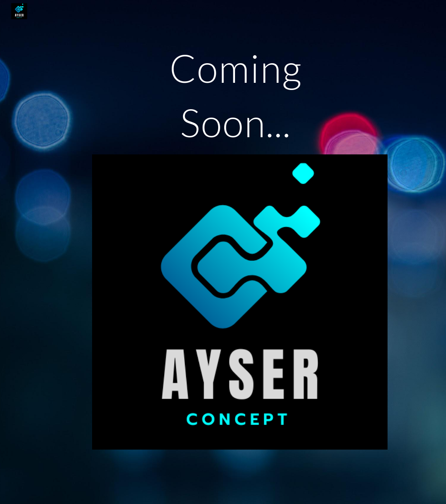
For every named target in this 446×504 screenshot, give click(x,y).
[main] (240, 99)
